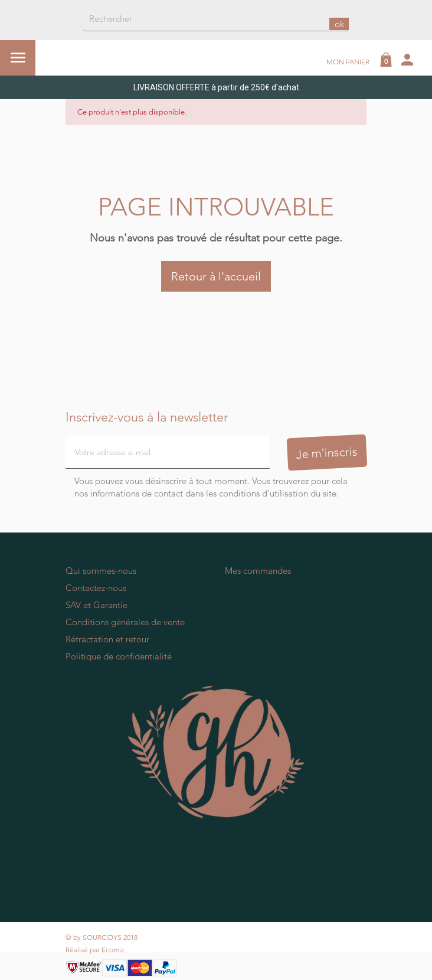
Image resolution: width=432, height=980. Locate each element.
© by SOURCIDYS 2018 (102, 937)
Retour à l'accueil (216, 276)
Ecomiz (113, 950)
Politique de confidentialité (119, 656)
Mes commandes (258, 571)
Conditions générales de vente (125, 622)
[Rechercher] (216, 19)
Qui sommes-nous (101, 571)
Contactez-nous (96, 588)
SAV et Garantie (96, 605)
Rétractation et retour (107, 639)
